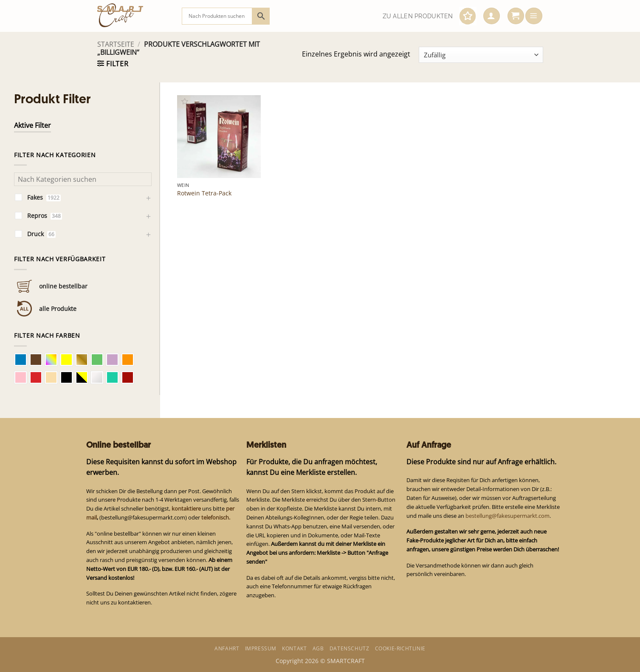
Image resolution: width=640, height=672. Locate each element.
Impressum (261, 648)
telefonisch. (216, 517)
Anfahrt (227, 648)
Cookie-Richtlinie (400, 648)
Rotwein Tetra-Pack (204, 193)
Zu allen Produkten (418, 16)
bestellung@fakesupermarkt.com (507, 516)
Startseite (116, 44)
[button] (492, 16)
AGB (318, 648)
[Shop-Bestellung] (481, 55)
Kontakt (294, 648)
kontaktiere (186, 508)
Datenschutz (350, 648)
